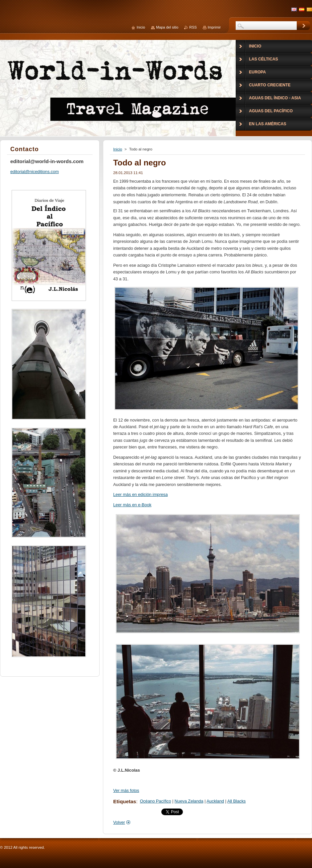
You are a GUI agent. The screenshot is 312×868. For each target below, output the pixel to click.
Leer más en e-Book (132, 505)
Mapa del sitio (167, 27)
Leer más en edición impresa (140, 494)
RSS (193, 27)
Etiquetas (125, 801)
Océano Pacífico (155, 801)
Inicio (118, 149)
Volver (119, 822)
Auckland (215, 801)
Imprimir (214, 27)
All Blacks (236, 801)
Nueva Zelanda (189, 801)
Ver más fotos (126, 790)
